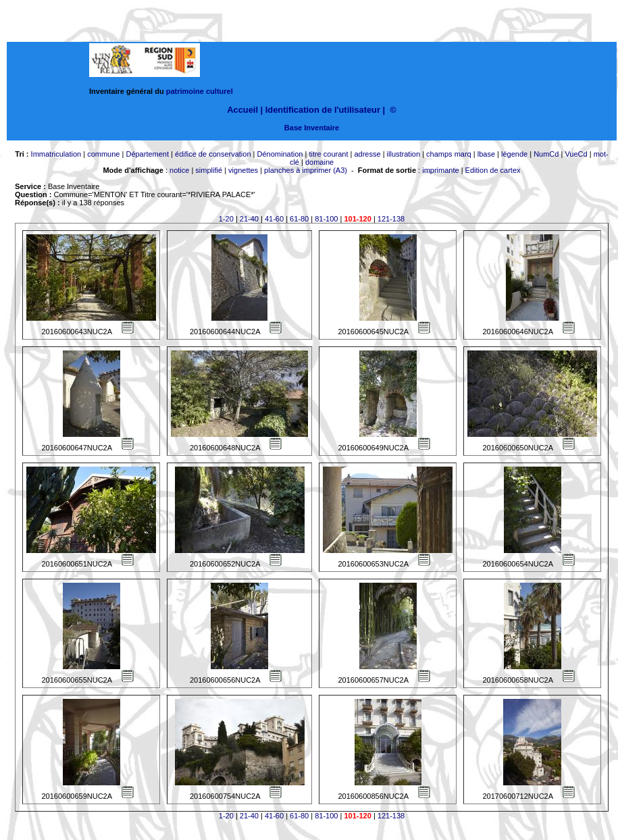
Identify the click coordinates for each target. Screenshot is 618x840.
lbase (486, 154)
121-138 (391, 219)
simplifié (209, 170)
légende (514, 154)
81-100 (326, 219)
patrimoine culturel (200, 91)
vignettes (243, 170)
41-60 (274, 219)
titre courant (328, 154)
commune (103, 154)
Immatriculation (56, 154)
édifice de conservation (213, 154)
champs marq (449, 154)
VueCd (576, 154)
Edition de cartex (493, 170)
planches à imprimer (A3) (306, 170)
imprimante (440, 170)
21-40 (249, 219)
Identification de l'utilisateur (323, 110)
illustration (404, 154)
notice (179, 170)
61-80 (299, 219)
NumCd (546, 154)
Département (147, 154)
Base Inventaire (312, 128)
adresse (367, 154)
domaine (319, 162)
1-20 (226, 219)
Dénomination (280, 154)
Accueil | (245, 110)
